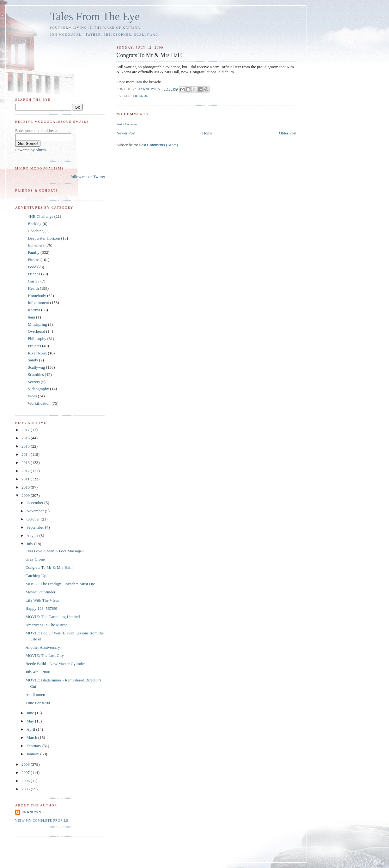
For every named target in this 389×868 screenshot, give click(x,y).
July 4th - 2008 (38, 672)
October (34, 519)
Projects (34, 346)
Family (34, 252)
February (34, 746)
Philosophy (37, 339)
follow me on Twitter (88, 177)
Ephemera (36, 245)
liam (31, 317)
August (33, 535)
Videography (38, 389)
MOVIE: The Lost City (44, 655)
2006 (26, 781)
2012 (26, 471)
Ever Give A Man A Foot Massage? (54, 551)
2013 (26, 463)
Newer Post (126, 133)
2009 (26, 495)
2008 (26, 764)
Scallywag (36, 367)
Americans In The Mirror (46, 625)
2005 (26, 789)
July (30, 544)
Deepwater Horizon (44, 238)
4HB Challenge (41, 216)
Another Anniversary (43, 647)
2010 (26, 487)
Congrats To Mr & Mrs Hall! (49, 567)
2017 (26, 430)
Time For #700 (38, 703)
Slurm (41, 150)
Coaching (36, 231)
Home (207, 133)
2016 (26, 438)
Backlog (35, 224)
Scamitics (36, 375)
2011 (26, 479)
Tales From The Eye (95, 17)
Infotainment (38, 303)
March (32, 737)
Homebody (37, 296)
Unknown (31, 812)
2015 (26, 446)
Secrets (34, 382)
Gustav (34, 281)
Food (32, 267)
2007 (26, 773)
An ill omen (35, 695)
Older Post (288, 133)
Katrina (34, 310)
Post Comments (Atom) (159, 145)
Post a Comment (127, 124)
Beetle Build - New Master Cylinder (55, 664)
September (36, 527)
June (31, 713)
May (31, 721)
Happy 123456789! (41, 608)
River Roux (37, 353)
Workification (39, 403)
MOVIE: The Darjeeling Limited (52, 617)
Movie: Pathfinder (40, 592)
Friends (140, 96)
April (31, 729)
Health (33, 288)
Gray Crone (35, 559)
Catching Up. (36, 576)
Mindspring (37, 324)
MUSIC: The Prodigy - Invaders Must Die (60, 584)
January (33, 754)
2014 (26, 454)
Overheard (36, 331)
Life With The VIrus (42, 600)
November (36, 511)
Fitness (34, 260)
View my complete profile (42, 820)
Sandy (33, 360)
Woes (32, 396)
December (36, 503)
